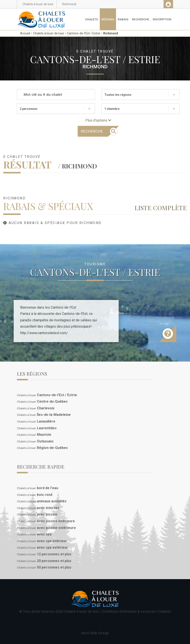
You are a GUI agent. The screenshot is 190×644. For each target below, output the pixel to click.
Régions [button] (108, 19)
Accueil (25, 33)
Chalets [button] (92, 19)
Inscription (162, 19)
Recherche (141, 19)
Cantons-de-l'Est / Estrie (84, 33)
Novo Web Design (95, 633)
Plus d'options (98, 120)
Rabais (123, 19)
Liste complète (161, 208)
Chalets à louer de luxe (49, 33)
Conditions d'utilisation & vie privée (129, 611)
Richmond (111, 33)
